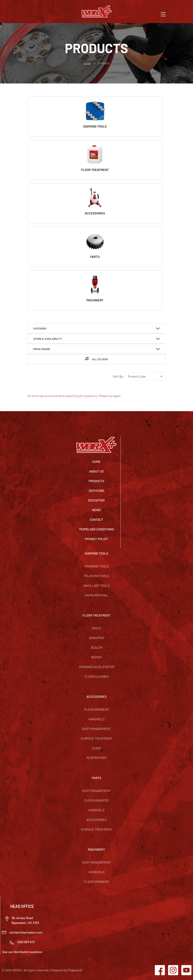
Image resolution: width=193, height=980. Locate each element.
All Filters (100, 359)
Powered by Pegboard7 (67, 970)
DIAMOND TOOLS (96, 553)
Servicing (96, 491)
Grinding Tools (96, 566)
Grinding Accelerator (96, 667)
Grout (96, 628)
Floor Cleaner (96, 676)
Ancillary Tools (96, 585)
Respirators (96, 758)
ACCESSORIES (96, 696)
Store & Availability (48, 339)
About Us (96, 471)
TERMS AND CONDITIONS (96, 529)
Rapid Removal (97, 595)
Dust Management (96, 729)
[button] (163, 14)
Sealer (96, 647)
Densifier (96, 638)
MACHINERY (96, 849)
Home (87, 63)
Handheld (97, 719)
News (96, 510)
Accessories (96, 820)
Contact (96, 519)
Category (40, 328)
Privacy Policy (96, 539)
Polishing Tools (96, 576)
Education (96, 500)
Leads (97, 748)
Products (96, 481)
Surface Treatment (96, 738)
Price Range (42, 349)
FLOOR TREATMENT (96, 615)
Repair (96, 657)
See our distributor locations (22, 952)
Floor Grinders (96, 709)
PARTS (96, 778)
